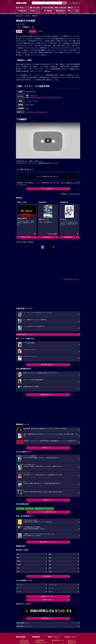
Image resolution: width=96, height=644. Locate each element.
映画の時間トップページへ (24, 626)
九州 (18, 572)
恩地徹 (51, 97)
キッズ (51, 588)
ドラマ (18, 27)
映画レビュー (47, 500)
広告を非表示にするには (71, 279)
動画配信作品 (61, 11)
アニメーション (53, 585)
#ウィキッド (29, 509)
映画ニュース (35, 11)
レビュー (32, 31)
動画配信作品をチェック (47, 395)
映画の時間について (47, 618)
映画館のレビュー (41, 642)
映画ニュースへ (47, 448)
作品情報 (27, 16)
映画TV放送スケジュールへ (47, 542)
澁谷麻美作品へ (69, 237)
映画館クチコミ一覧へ (47, 596)
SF (17, 588)
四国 (50, 568)
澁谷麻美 (39, 97)
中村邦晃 (45, 97)
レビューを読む (73, 11)
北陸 (50, 565)
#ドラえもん (20, 509)
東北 (50, 561)
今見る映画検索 (73, 3)
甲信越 (19, 565)
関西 (18, 558)
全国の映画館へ (47, 576)
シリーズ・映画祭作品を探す (47, 512)
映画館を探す (22, 11)
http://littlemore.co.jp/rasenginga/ (36, 112)
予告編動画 (48, 11)
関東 (50, 554)
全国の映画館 (40, 640)
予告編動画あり (26, 27)
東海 (50, 558)
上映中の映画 (35, 8)
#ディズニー (49, 509)
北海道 (19, 561)
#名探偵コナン (39, 509)
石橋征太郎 (57, 97)
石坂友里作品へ (47, 237)
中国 (18, 568)
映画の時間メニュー (22, 8)
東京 (18, 554)
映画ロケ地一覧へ (47, 600)
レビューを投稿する (47, 189)
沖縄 (50, 572)
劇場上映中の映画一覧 (47, 365)
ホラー (51, 592)
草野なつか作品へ (26, 237)
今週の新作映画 (48, 8)
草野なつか (34, 95)
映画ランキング (73, 8)
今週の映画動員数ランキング (25, 334)
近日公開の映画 (61, 8)
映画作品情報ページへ (23, 623)
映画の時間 (19, 16)
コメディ (19, 592)
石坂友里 (33, 97)
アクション (20, 585)
